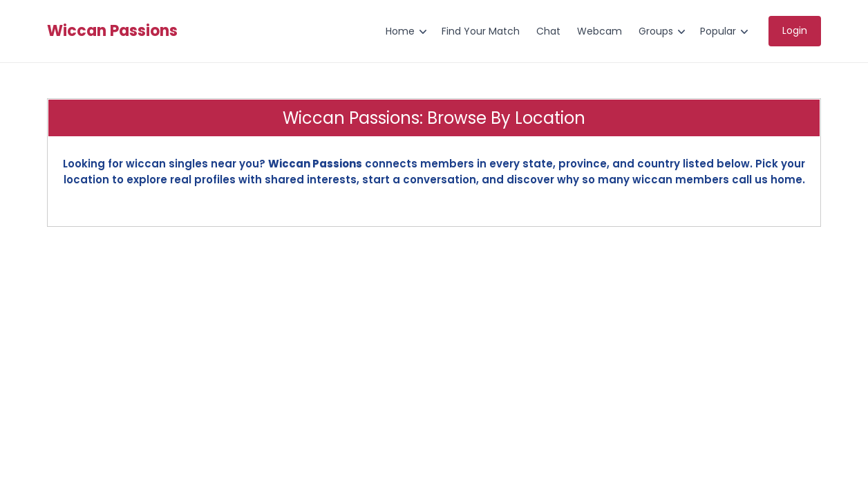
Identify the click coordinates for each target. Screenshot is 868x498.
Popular (718, 31)
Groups (656, 31)
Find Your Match (481, 31)
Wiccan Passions (112, 31)
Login (795, 30)
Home (400, 31)
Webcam (600, 31)
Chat (548, 31)
